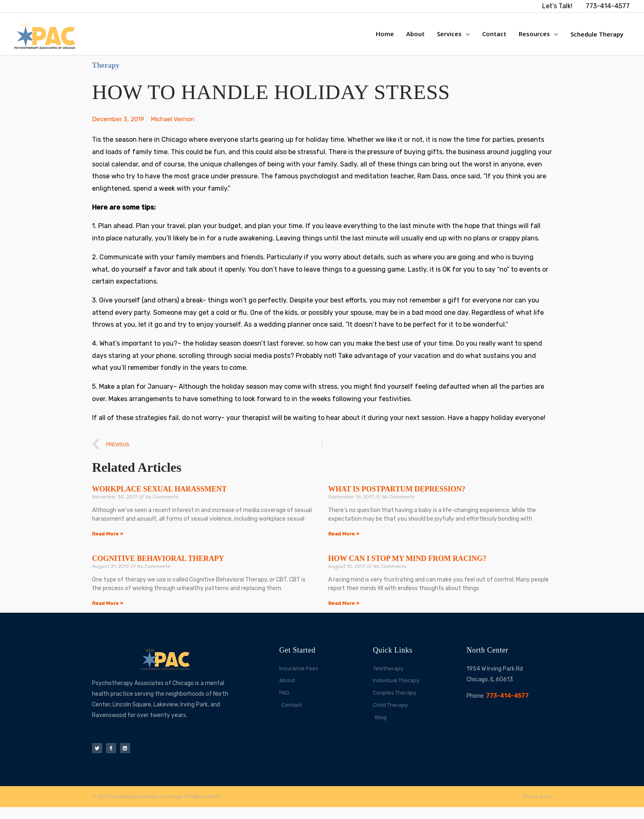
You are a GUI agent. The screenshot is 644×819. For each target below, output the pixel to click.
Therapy (109, 73)
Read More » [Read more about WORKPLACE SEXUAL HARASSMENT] (108, 542)
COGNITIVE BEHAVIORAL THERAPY (158, 567)
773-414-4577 (507, 705)
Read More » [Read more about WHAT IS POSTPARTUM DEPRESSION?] (344, 542)
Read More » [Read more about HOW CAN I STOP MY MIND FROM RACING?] (344, 612)
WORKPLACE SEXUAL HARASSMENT (159, 498)
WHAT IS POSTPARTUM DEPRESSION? (397, 498)
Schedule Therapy (597, 38)
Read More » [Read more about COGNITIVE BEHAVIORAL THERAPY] (108, 612)
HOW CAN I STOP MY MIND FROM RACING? (407, 567)
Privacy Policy (538, 809)
